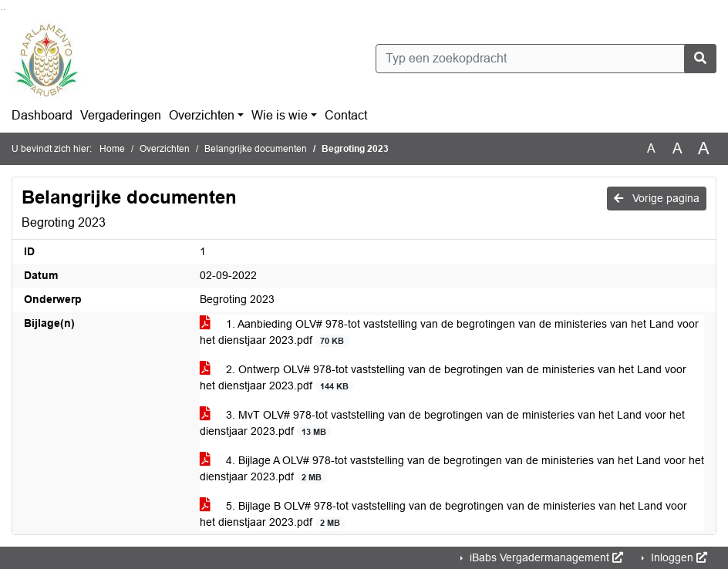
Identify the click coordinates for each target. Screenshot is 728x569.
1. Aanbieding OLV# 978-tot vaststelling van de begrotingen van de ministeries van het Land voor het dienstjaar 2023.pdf (449, 332)
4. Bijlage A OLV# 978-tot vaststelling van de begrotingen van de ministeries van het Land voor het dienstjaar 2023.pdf (452, 469)
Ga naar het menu (4, 10)
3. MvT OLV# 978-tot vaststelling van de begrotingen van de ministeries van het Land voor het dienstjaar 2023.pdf (442, 423)
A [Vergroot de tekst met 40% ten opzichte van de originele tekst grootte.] (704, 149)
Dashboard (42, 115)
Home (112, 149)
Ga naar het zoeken (2, 10)
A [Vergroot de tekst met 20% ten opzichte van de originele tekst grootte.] (677, 148)
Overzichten (202, 115)
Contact (346, 115)
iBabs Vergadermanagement (545, 557)
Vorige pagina (657, 198)
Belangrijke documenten (256, 149)
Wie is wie (280, 115)
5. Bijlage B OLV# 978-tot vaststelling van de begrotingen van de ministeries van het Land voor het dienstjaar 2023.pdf (443, 514)
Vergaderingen (121, 115)
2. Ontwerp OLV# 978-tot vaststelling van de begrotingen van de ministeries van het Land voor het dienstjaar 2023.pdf (443, 378)
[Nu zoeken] (700, 59)
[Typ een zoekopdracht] (546, 59)
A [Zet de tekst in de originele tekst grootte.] (651, 148)
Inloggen (677, 557)
